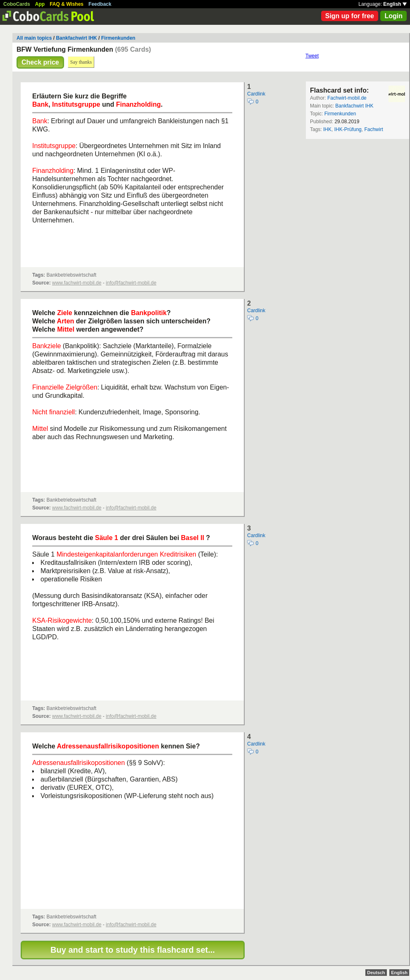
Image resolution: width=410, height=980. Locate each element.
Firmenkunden (118, 38)
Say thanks (81, 62)
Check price (40, 62)
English (395, 4)
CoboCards (17, 4)
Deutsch (376, 973)
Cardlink (256, 94)
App (40, 4)
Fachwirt (373, 129)
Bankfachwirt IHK (76, 38)
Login (393, 16)
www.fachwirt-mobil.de (77, 283)
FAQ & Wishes (67, 4)
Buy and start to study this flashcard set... (133, 950)
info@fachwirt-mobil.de (131, 283)
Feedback (100, 4)
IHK (327, 129)
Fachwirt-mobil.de (347, 98)
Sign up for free (350, 16)
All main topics (34, 38)
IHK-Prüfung (348, 129)
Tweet (312, 56)
